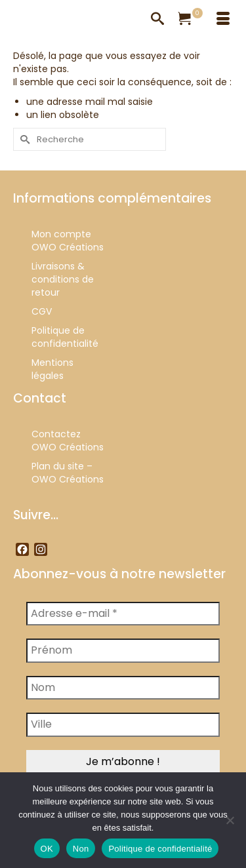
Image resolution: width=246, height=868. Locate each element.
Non (81, 849)
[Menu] (223, 20)
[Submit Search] (23, 139)
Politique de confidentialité (160, 849)
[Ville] (123, 724)
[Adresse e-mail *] (123, 614)
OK (47, 849)
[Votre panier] (190, 20)
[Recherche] (157, 20)
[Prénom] (123, 650)
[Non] (230, 820)
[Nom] (123, 688)
